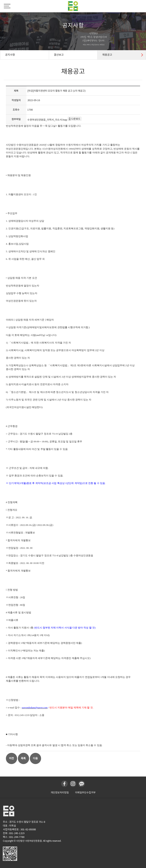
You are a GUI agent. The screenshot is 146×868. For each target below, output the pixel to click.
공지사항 (10, 55)
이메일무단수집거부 (85, 793)
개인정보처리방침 (60, 793)
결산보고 (59, 55)
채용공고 (107, 55)
